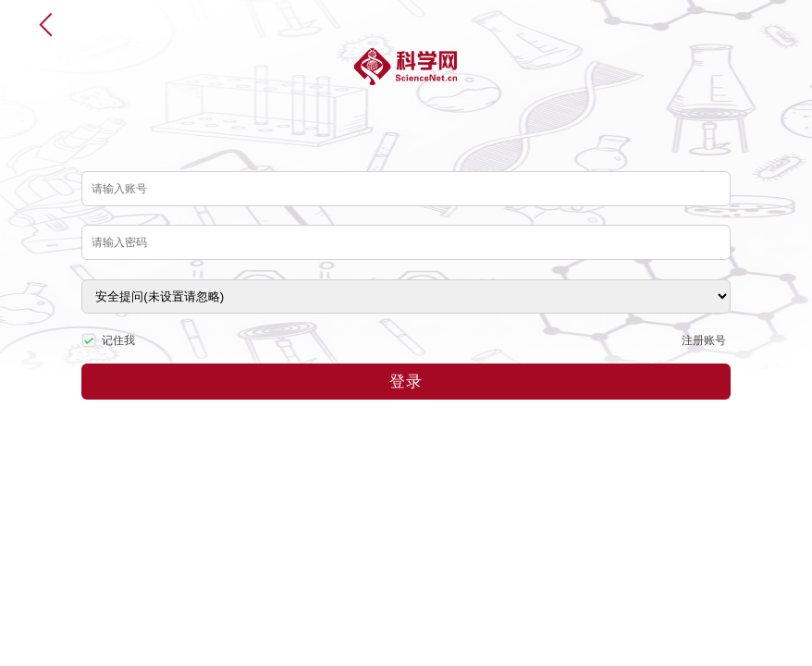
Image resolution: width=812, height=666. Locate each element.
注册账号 (704, 340)
